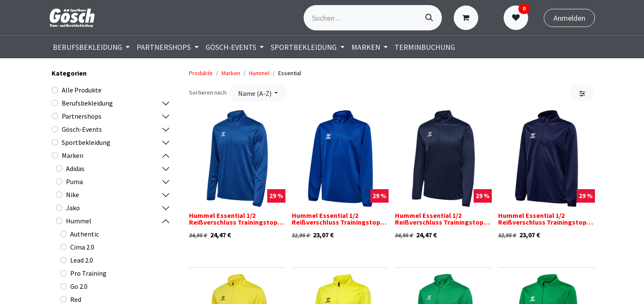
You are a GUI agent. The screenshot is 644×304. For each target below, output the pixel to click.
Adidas (75, 168)
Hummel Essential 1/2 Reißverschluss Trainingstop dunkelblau (439, 222)
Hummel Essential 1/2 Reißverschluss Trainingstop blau (233, 222)
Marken (73, 155)
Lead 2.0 (82, 260)
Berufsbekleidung (87, 103)
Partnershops (82, 116)
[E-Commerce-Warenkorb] (468, 18)
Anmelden (569, 18)
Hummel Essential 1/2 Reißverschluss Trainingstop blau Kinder (336, 222)
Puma (74, 182)
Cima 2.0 (82, 247)
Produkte (201, 73)
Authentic (85, 234)
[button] (258, 93)
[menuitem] (92, 47)
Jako (73, 208)
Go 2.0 (79, 286)
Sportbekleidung (86, 142)
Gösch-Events (82, 129)
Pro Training (88, 273)
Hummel (79, 221)
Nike (73, 195)
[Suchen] (429, 18)
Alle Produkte (82, 90)
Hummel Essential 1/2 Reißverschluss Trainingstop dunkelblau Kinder (542, 222)
